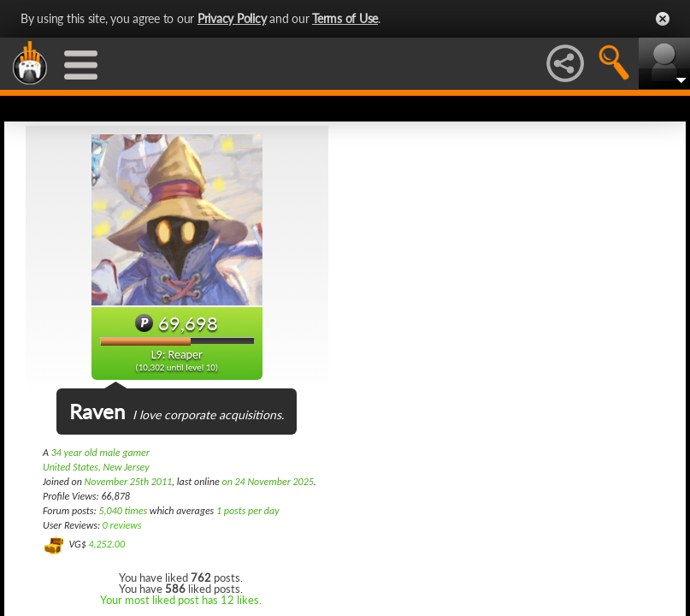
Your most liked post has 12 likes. (181, 600)
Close (663, 19)
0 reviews (122, 525)
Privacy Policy (232, 18)
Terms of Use (345, 18)
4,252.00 (106, 544)
